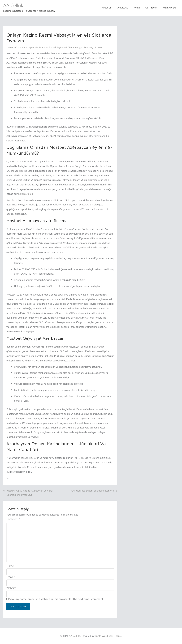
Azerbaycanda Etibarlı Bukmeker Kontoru (92, 491)
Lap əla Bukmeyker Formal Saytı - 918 (48, 48)
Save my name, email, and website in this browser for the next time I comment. (56, 599)
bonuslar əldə (26, 194)
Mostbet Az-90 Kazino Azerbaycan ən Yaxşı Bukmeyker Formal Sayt (30, 493)
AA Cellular (15, 6)
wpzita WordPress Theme (108, 636)
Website (11, 588)
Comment (13, 519)
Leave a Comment (16, 48)
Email (11, 577)
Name (11, 566)
